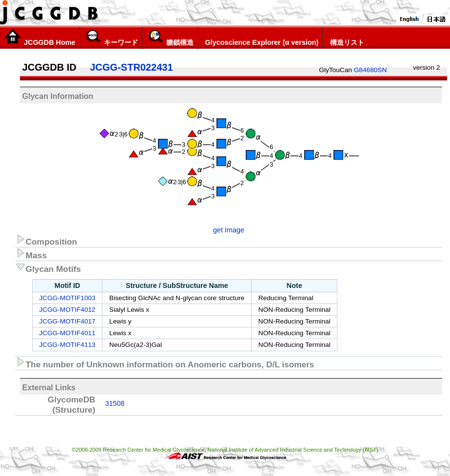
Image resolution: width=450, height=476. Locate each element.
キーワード (111, 38)
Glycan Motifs (48, 267)
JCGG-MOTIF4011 (67, 333)
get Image (229, 230)
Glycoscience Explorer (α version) (260, 38)
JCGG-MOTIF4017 (67, 321)
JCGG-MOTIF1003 (67, 298)
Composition (46, 240)
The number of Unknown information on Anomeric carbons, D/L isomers (165, 363)
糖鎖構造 (170, 38)
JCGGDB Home (40, 38)
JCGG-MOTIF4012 (67, 310)
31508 (115, 403)
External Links (49, 388)
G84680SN (371, 70)
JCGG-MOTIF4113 (67, 345)
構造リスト (345, 38)
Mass (31, 254)
